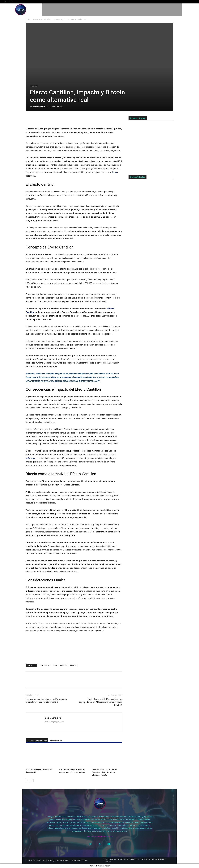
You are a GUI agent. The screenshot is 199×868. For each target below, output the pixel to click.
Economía (36, 19)
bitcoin (55, 665)
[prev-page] (27, 780)
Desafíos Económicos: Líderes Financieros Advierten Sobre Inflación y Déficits (104, 772)
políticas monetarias (78, 374)
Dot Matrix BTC (39, 107)
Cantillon (64, 665)
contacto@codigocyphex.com (100, 836)
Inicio (28, 19)
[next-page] (32, 780)
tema (114, 172)
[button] (192, 10)
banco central (44, 665)
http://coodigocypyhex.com (54, 722)
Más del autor (56, 741)
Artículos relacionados (37, 741)
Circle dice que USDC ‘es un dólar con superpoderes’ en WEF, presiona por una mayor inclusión (101, 702)
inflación (73, 665)
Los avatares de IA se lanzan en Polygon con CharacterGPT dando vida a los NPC (46, 701)
